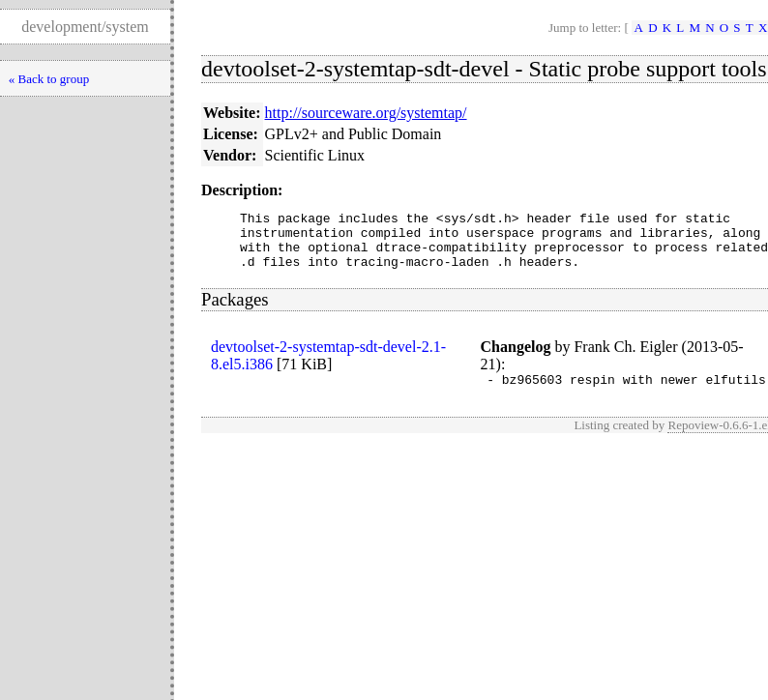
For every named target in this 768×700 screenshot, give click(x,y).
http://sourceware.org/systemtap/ (366, 113)
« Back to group (49, 79)
